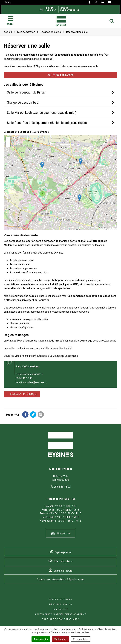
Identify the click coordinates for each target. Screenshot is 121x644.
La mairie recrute (63, 571)
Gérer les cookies (60, 599)
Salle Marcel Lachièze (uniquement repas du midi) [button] (42, 113)
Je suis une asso (51, 9)
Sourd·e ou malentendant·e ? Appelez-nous (61, 579)
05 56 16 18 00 (60, 487)
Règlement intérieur (22, 394)
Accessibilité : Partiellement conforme (61, 614)
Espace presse (63, 552)
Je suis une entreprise (70, 9)
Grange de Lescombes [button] (23, 103)
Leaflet (103, 229)
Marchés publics (63, 561)
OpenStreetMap (112, 229)
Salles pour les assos (61, 75)
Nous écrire (60, 534)
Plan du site (61, 609)
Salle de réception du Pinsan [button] (27, 92)
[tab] (60, 93)
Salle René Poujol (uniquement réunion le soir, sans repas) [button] (47, 123)
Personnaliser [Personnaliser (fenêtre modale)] (80, 639)
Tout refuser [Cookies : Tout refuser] (61, 639)
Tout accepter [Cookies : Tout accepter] (41, 639)
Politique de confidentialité (60, 619)
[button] (79, 198)
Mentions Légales (61, 604)
